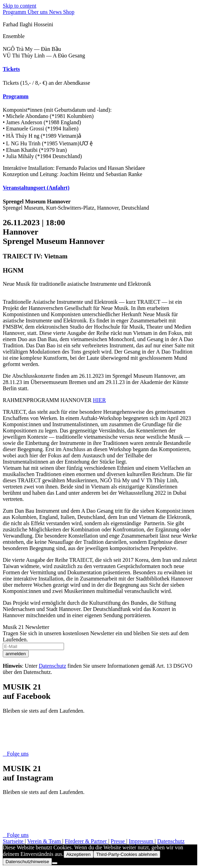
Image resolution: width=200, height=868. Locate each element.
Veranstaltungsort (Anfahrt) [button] (36, 188)
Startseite (14, 841)
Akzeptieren (79, 854)
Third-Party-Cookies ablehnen (127, 854)
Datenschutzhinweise (27, 862)
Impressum (142, 841)
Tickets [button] (11, 69)
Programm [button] (16, 96)
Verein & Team (44, 841)
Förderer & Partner (87, 841)
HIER (99, 400)
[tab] (100, 69)
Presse (119, 841)
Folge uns (16, 754)
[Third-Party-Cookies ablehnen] (55, 863)
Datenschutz (52, 666)
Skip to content (20, 6)
